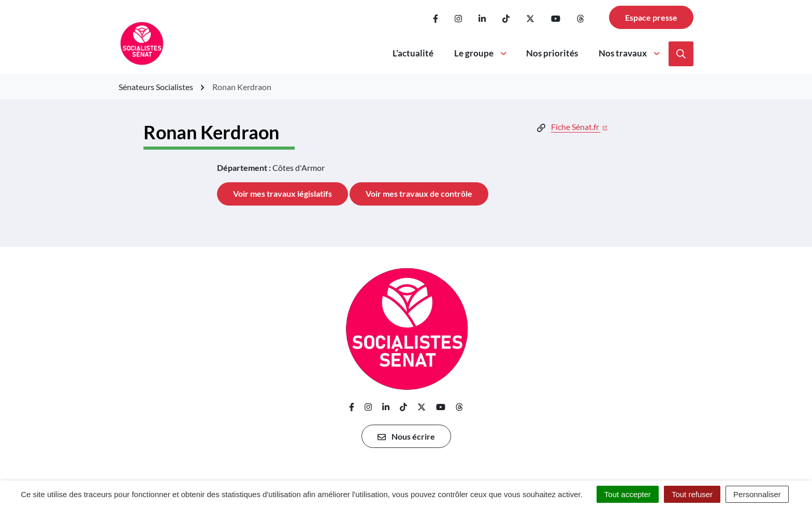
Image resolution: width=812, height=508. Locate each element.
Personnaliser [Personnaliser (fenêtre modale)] (757, 494)
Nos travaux (630, 53)
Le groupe (481, 53)
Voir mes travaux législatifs (282, 193)
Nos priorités (552, 53)
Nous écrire (406, 437)
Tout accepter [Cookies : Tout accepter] (628, 494)
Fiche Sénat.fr (579, 127)
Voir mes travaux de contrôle (419, 193)
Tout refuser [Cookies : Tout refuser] (692, 494)
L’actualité (413, 53)
